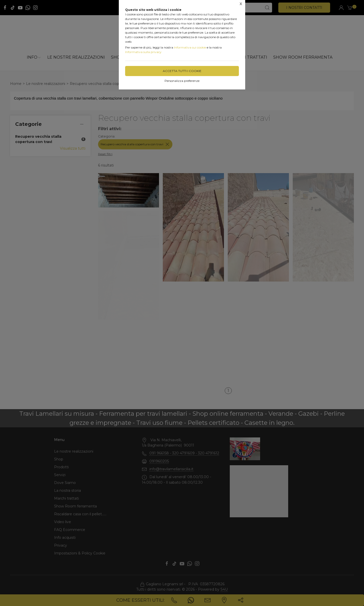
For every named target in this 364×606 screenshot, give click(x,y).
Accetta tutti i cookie (182, 71)
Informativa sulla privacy (143, 52)
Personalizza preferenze (182, 81)
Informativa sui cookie (190, 47)
